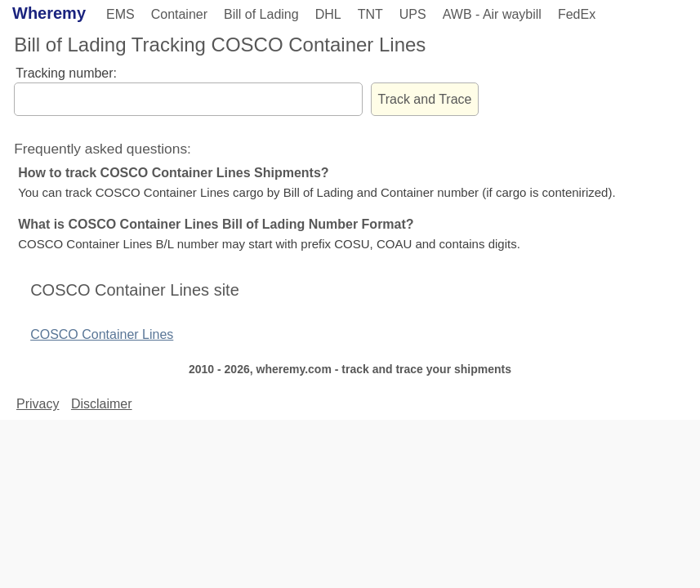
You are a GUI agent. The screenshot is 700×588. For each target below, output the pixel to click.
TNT (370, 14)
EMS (120, 14)
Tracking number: (66, 73)
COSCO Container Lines (102, 334)
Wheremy (49, 13)
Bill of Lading (261, 14)
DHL (328, 14)
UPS (413, 14)
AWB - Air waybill (492, 14)
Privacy (38, 404)
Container (179, 14)
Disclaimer (102, 404)
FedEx (577, 14)
